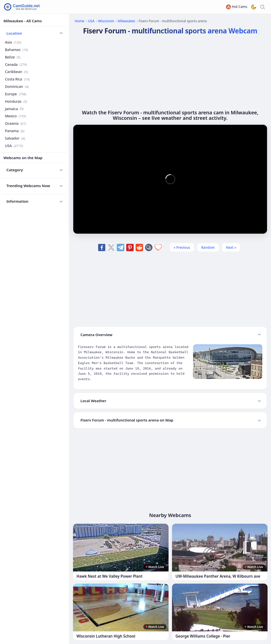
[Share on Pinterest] (130, 248)
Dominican (17, 87)
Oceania (15, 123)
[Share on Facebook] (102, 248)
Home (80, 21)
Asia (13, 42)
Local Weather (93, 401)
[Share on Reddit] (139, 248)
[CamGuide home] (23, 7)
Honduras (16, 101)
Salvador (15, 138)
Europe (16, 94)
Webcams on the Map (23, 158)
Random (208, 247)
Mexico (15, 116)
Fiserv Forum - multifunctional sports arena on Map (127, 420)
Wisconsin (106, 21)
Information (17, 201)
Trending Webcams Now (28, 186)
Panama (15, 131)
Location (14, 33)
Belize (13, 57)
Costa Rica (17, 79)
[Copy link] (149, 248)
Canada (16, 64)
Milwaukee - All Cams (23, 21)
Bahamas (16, 50)
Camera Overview (96, 335)
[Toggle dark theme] (254, 7)
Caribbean (16, 72)
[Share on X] (111, 248)
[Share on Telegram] (121, 248)
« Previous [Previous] (182, 247)
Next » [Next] (231, 247)
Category (15, 170)
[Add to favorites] (158, 248)
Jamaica (14, 109)
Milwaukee (126, 21)
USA (14, 146)
